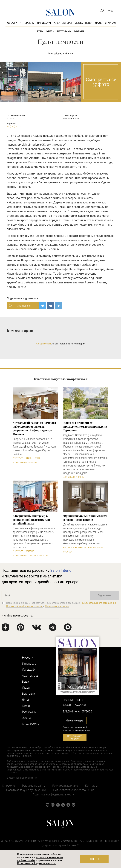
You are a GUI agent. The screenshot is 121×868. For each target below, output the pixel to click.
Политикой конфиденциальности (24, 606)
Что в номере (75, 720)
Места (79, 23)
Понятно (94, 859)
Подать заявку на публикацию (26, 790)
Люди (99, 23)
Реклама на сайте (34, 786)
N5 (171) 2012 (14, 126)
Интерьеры (27, 23)
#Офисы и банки (33, 458)
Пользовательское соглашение (74, 790)
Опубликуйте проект (75, 738)
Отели (50, 32)
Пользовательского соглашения (98, 603)
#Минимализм (95, 547)
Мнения (79, 32)
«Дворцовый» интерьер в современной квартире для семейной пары (31, 520)
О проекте (8, 786)
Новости (11, 23)
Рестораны (64, 32)
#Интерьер (18, 458)
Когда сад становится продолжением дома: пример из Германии (85, 426)
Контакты (92, 786)
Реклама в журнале (65, 786)
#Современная (20, 463)
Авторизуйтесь (44, 344)
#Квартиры (30, 551)
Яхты (40, 32)
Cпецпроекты (31, 724)
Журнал (110, 23)
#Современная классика (25, 556)
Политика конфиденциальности (53, 794)
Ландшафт (44, 23)
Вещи (89, 23)
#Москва (33, 463)
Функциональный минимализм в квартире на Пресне (85, 518)
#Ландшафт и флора (73, 477)
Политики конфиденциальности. (36, 863)
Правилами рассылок (57, 606)
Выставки (29, 694)
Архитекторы (63, 23)
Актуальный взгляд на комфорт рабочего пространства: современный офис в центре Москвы (34, 428)
